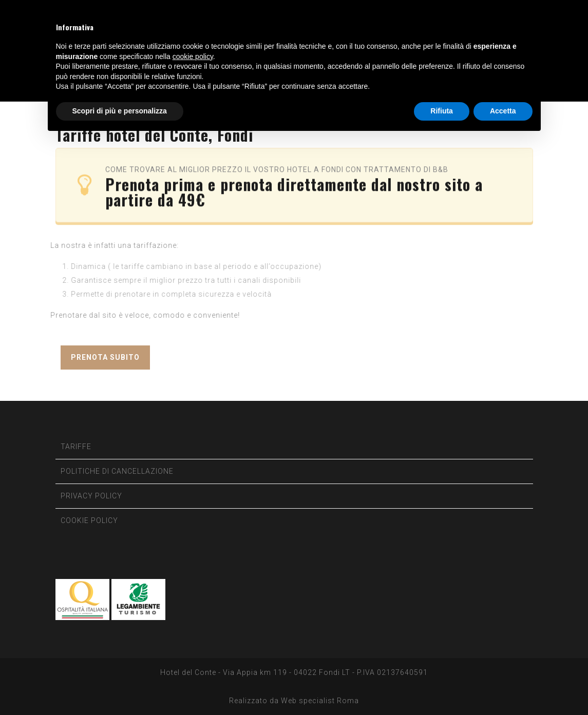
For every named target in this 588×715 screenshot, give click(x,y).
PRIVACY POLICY (91, 496)
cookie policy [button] (193, 56)
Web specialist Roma (320, 701)
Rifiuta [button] (442, 111)
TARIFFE (76, 447)
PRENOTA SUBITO (105, 357)
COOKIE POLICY (89, 520)
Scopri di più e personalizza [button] (120, 111)
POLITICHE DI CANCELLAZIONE (117, 471)
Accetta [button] (503, 111)
